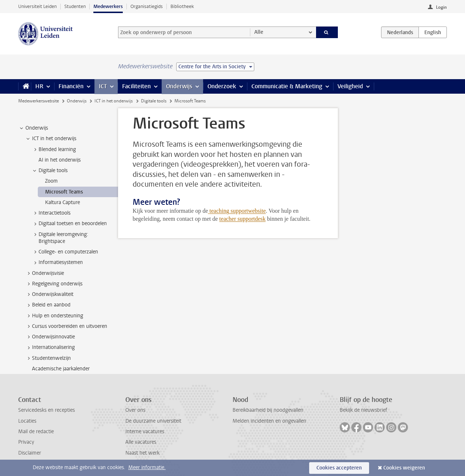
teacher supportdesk (243, 219)
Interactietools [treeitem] (51, 213)
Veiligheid (350, 86)
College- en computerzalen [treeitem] (65, 252)
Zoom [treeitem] (51, 181)
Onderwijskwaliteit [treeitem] (49, 294)
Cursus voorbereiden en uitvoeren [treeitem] (66, 326)
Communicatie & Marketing (287, 86)
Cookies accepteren (339, 468)
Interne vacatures (145, 432)
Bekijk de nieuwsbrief (363, 410)
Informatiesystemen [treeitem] (57, 263)
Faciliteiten (136, 86)
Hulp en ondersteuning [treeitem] (54, 316)
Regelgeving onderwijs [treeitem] (54, 284)
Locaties (27, 421)
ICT (103, 86)
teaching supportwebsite (238, 211)
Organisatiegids (147, 6)
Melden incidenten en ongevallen (269, 421)
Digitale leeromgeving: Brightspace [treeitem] (60, 238)
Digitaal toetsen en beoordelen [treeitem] (69, 224)
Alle (259, 32)
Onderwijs (179, 86)
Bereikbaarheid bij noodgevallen (268, 410)
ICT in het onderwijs (114, 101)
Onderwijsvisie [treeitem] (45, 273)
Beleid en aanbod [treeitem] (48, 305)
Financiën (71, 86)
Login (441, 7)
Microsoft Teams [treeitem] (64, 192)
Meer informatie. (147, 467)
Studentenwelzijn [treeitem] (48, 358)
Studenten (75, 6)
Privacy (26, 442)
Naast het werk (142, 453)
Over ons (135, 410)
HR (39, 86)
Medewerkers (108, 6)
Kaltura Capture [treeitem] (62, 202)
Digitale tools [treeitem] (50, 171)
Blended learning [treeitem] (54, 150)
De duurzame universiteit (153, 421)
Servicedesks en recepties (46, 410)
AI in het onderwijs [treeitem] (60, 160)
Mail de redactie (36, 432)
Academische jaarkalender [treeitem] (61, 369)
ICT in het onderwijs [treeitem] (51, 139)
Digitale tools (154, 101)
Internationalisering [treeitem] (50, 347)
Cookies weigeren (404, 468)
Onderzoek (222, 86)
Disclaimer (30, 453)
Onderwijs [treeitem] (33, 128)
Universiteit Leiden (37, 6)
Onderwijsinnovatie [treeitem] (50, 337)
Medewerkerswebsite (39, 101)
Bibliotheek (182, 6)
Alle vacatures (141, 442)
